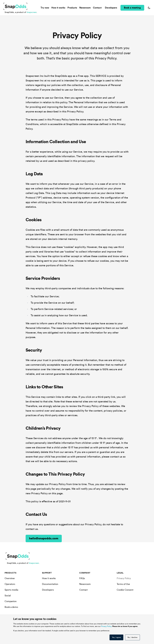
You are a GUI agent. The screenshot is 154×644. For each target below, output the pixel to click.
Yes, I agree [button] (116, 637)
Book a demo (11, 607)
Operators (10, 584)
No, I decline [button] (132, 637)
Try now (45, 8)
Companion (11, 601)
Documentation (50, 584)
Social (8, 596)
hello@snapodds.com (44, 538)
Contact (98, 8)
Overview (10, 578)
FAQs (82, 578)
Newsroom (86, 8)
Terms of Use (123, 584)
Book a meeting (132, 8)
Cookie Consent (125, 590)
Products (73, 8)
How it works (59, 8)
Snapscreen (32, 12)
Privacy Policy (106, 626)
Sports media (11, 590)
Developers (111, 8)
